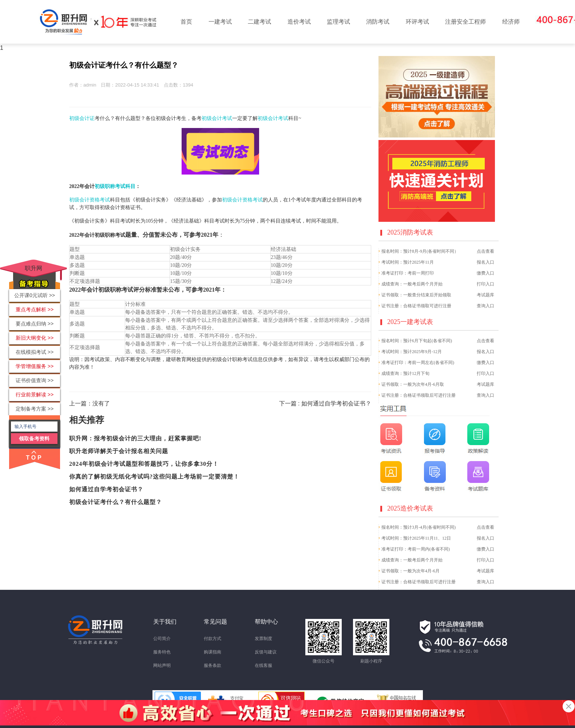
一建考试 (220, 22)
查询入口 (485, 306)
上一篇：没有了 (90, 403)
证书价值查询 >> (35, 380)
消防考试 (378, 22)
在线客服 (263, 665)
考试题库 (485, 295)
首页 (186, 22)
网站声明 (162, 665)
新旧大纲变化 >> (35, 338)
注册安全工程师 (465, 22)
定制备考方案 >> (35, 409)
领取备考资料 (34, 439)
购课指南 (213, 652)
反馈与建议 (266, 652)
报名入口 (485, 262)
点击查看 (485, 251)
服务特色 (162, 652)
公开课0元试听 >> (35, 295)
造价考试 (299, 22)
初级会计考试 (217, 118)
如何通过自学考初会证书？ (106, 489)
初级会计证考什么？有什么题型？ (116, 502)
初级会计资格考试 (90, 200)
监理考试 (338, 22)
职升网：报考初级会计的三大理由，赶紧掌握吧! (135, 438)
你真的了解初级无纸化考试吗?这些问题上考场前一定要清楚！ (154, 477)
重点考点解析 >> (35, 309)
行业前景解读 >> (35, 395)
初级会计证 (82, 118)
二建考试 (259, 22)
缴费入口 (485, 273)
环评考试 (417, 22)
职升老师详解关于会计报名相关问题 (119, 451)
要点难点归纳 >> (35, 324)
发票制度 (263, 639)
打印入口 (485, 284)
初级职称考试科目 (115, 186)
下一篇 (325, 403)
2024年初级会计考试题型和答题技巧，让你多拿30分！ (144, 464)
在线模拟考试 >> (35, 352)
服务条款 (213, 665)
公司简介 (162, 639)
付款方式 (213, 639)
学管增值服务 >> (35, 366)
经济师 (511, 22)
